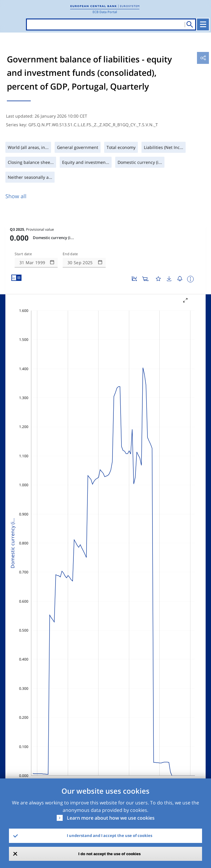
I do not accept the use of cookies (110, 854)
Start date (23, 254)
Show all (16, 196)
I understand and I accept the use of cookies (110, 835)
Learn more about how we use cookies (111, 818)
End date (70, 254)
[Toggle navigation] (203, 24)
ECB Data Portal (105, 12)
